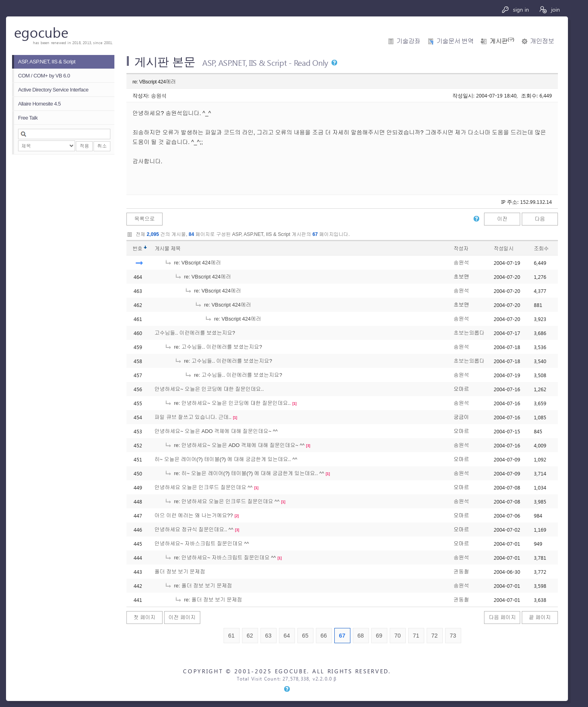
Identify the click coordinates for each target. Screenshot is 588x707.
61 (232, 636)
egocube (41, 32)
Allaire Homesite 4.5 (39, 104)
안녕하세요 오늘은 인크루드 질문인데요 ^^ (203, 487)
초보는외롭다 (469, 333)
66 (324, 636)
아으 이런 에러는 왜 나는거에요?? (194, 515)
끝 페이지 (540, 617)
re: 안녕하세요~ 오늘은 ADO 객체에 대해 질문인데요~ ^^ (235, 445)
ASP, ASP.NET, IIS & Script (47, 62)
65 (305, 636)
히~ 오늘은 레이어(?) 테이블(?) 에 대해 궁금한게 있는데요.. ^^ (226, 459)
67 (342, 636)
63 (269, 636)
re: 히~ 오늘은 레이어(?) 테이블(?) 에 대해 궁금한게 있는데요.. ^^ (244, 473)
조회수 (541, 249)
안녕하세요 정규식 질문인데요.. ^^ (194, 529)
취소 (102, 146)
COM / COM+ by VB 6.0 (44, 76)
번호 (137, 249)
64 (287, 636)
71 (416, 636)
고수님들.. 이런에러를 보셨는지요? (195, 333)
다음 (540, 219)
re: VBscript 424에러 (193, 263)
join (549, 9)
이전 (503, 219)
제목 (176, 249)
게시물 (168, 249)
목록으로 (144, 219)
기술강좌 (408, 41)
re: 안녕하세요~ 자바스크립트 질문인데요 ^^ (220, 558)
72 (435, 636)
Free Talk (28, 118)
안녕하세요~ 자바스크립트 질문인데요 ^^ (202, 543)
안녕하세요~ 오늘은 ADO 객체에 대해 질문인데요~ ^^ (216, 431)
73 (453, 636)
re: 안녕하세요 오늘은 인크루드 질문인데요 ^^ (222, 501)
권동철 (461, 572)
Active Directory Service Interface (53, 90)
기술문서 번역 (455, 41)
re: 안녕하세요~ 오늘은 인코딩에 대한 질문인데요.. (228, 403)
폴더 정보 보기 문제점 (180, 572)
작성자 (461, 249)
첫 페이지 (145, 617)
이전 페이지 (182, 617)
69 (379, 636)
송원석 (159, 95)
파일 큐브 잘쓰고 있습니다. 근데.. (193, 417)
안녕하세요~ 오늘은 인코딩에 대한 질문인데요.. (209, 389)
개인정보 (542, 41)
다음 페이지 (503, 617)
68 (361, 636)
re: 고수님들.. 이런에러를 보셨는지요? (213, 347)
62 (250, 636)
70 (398, 636)
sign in (515, 9)
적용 (84, 146)
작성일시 (504, 249)
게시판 (502, 41)
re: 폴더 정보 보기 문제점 (198, 586)
